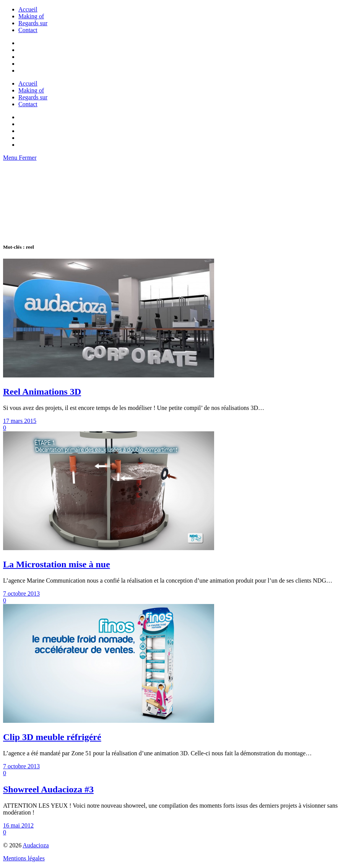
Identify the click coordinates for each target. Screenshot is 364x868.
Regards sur (33, 23)
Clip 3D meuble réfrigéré (52, 737)
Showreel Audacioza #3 (48, 789)
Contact (28, 30)
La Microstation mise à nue (57, 564)
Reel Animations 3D (42, 392)
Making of (31, 16)
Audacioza (36, 845)
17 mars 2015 (20, 421)
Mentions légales (24, 858)
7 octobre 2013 (21, 594)
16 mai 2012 (18, 825)
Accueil (28, 9)
